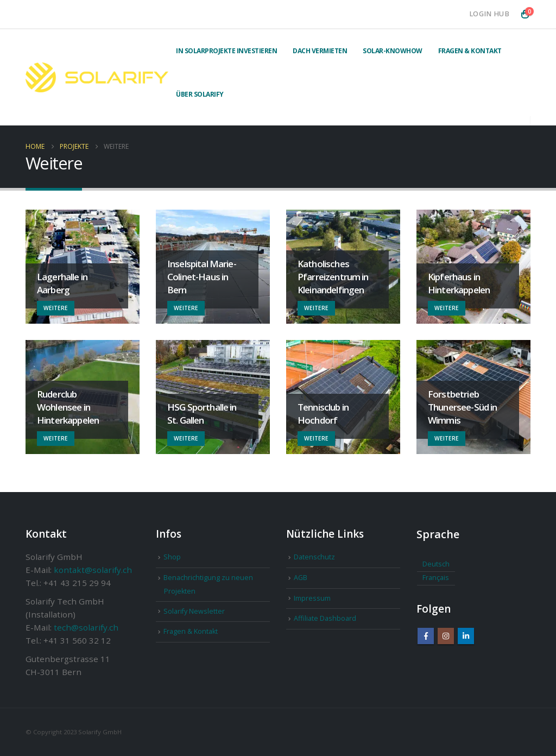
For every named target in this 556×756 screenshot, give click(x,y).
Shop (172, 557)
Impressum (312, 598)
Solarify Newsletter (194, 611)
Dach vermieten (320, 51)
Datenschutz (314, 557)
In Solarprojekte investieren (226, 51)
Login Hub (489, 14)
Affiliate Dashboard (325, 618)
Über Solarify (200, 94)
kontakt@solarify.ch (93, 570)
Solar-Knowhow (393, 51)
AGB (301, 578)
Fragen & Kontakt (470, 51)
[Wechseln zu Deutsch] (436, 565)
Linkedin (466, 636)
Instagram (446, 636)
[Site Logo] (97, 78)
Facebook (426, 636)
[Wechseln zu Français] (436, 578)
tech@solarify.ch (86, 627)
